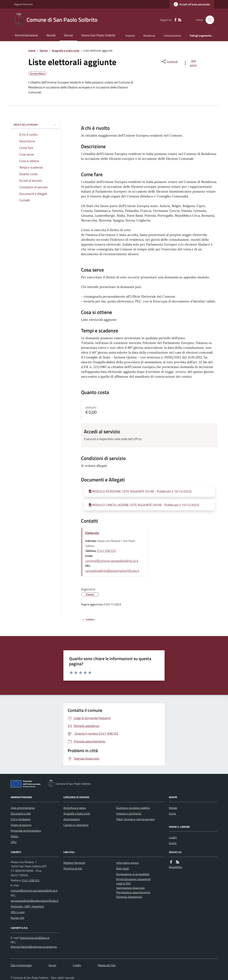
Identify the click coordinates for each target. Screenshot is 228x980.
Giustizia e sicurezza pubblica (133, 808)
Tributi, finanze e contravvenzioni (135, 819)
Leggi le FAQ (124, 883)
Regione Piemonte (23, 4)
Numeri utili (17, 918)
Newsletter (176, 867)
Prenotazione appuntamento (133, 892)
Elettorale (92, 533)
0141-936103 (31, 880)
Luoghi (173, 837)
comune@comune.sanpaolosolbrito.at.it (112, 561)
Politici (15, 836)
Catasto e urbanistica (76, 825)
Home (32, 50)
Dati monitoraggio (21, 965)
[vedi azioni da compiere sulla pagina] (191, 63)
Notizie (173, 808)
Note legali (123, 868)
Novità (51, 35)
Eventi (173, 843)
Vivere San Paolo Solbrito (98, 35)
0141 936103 (106, 551)
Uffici (14, 842)
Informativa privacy (128, 863)
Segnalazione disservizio (130, 888)
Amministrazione (26, 35)
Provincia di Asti (73, 868)
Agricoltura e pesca (75, 808)
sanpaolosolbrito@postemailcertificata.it (112, 571)
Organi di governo (21, 825)
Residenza (149, 36)
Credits (77, 965)
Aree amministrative (23, 808)
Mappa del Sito (107, 965)
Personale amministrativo (26, 831)
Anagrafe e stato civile (66, 50)
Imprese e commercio (129, 813)
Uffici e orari (18, 912)
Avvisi (172, 813)
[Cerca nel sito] (208, 20)
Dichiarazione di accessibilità (133, 874)
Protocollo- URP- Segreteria (27, 906)
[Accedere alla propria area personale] (192, 4)
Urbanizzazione (172, 36)
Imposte (130, 36)
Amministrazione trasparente (133, 879)
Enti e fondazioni (21, 819)
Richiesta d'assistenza (129, 897)
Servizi (68, 35)
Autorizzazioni (72, 819)
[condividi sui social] (169, 62)
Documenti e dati (21, 813)
